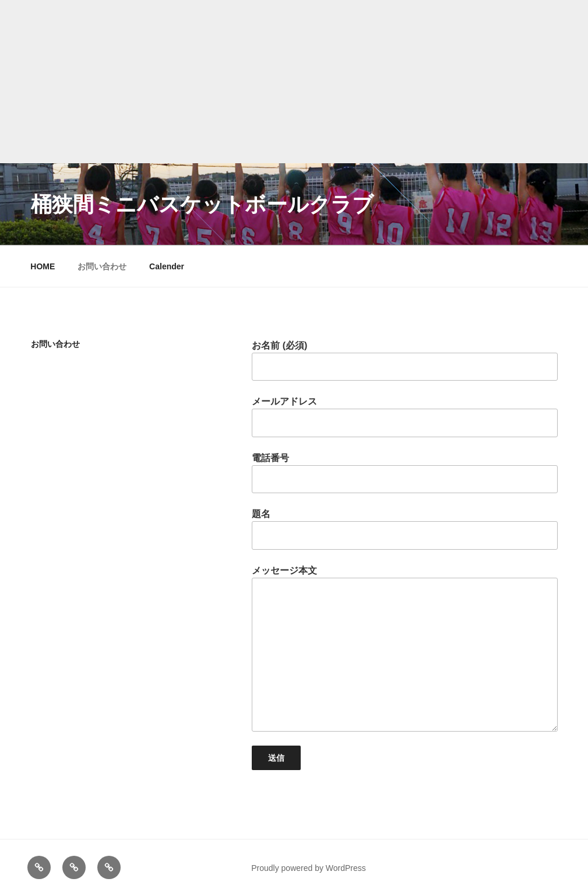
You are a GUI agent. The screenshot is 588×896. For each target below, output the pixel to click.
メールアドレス (404, 417)
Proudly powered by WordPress (309, 868)
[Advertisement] (294, 82)
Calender (167, 266)
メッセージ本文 (404, 649)
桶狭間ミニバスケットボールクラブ (202, 204)
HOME (43, 266)
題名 (404, 529)
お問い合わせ (102, 266)
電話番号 (404, 473)
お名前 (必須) (404, 361)
